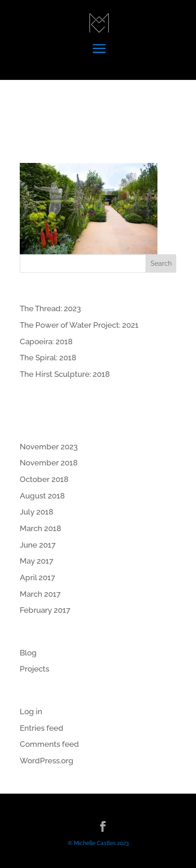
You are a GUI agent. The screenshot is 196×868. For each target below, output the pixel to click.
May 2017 (36, 561)
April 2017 (37, 577)
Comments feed (49, 744)
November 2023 (49, 447)
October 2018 (44, 479)
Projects (34, 669)
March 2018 (40, 528)
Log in (31, 711)
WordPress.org (47, 761)
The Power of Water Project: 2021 (79, 325)
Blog (28, 653)
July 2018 (36, 512)
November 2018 (49, 463)
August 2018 (42, 496)
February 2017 (45, 610)
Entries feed (42, 728)
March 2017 (40, 594)
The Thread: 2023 (50, 308)
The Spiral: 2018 (48, 358)
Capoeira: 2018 (46, 342)
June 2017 (38, 545)
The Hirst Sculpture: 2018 (65, 374)
